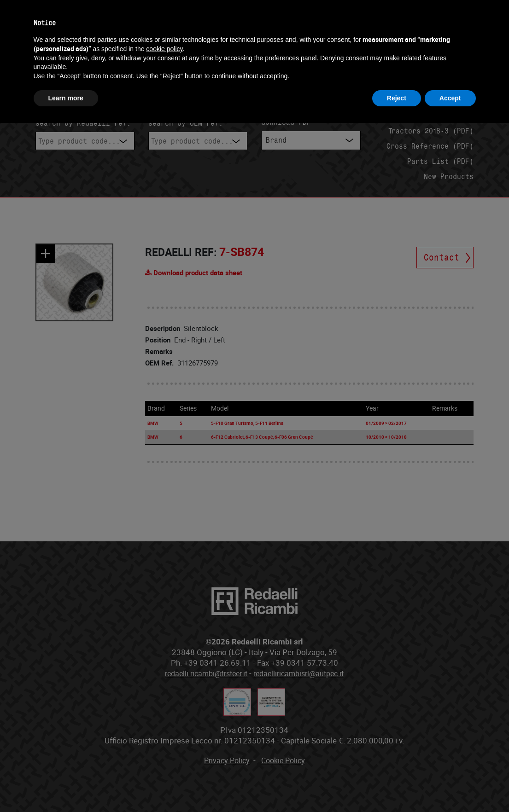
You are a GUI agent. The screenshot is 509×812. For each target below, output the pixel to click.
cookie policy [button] (164, 49)
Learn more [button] (66, 98)
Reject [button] (397, 98)
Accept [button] (450, 98)
